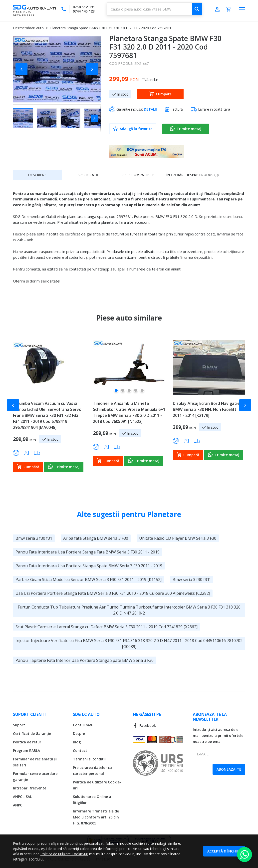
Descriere (37, 175)
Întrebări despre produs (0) (192, 175)
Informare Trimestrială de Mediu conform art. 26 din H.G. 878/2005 (96, 817)
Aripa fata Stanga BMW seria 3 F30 (96, 538)
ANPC (18, 805)
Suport (19, 725)
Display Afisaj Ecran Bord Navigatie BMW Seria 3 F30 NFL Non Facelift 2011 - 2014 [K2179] (206, 409)
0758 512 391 (84, 7)
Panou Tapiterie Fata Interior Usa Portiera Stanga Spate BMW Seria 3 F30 (85, 660)
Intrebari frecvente (30, 788)
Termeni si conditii (89, 759)
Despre (79, 734)
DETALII (150, 109)
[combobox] (154, 9)
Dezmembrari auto (28, 28)
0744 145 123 (84, 11)
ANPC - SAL (22, 797)
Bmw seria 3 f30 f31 (34, 538)
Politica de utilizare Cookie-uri (64, 854)
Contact (80, 751)
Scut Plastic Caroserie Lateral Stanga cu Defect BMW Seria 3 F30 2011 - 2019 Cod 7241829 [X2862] (107, 627)
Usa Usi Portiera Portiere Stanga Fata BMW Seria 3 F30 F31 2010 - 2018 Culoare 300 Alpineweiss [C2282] (113, 593)
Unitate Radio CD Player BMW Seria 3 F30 (178, 538)
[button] (23, 69)
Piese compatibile (138, 175)
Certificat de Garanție (32, 734)
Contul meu (83, 725)
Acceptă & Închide (224, 851)
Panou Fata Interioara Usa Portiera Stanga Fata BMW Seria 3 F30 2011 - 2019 (88, 552)
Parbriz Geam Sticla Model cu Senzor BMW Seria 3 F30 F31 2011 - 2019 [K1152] (89, 580)
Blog (77, 742)
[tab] (37, 175)
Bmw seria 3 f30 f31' (191, 580)
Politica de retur (27, 742)
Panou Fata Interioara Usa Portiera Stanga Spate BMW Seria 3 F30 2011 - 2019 (89, 566)
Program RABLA (26, 751)
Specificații (88, 175)
